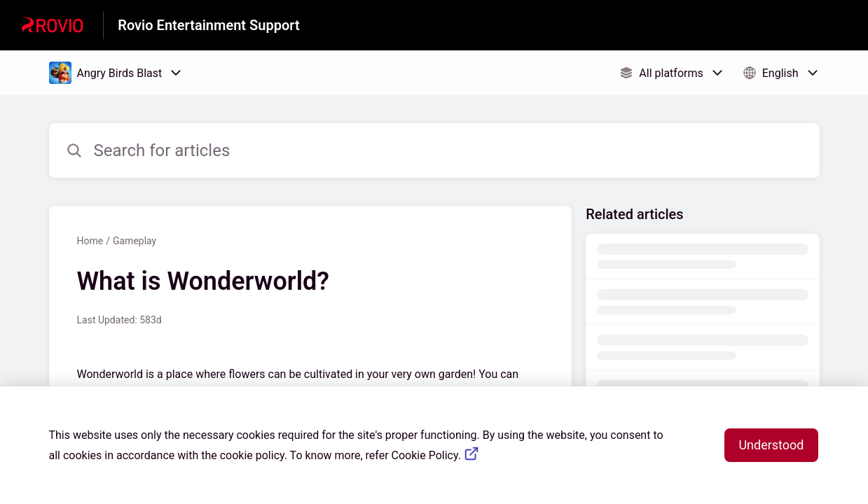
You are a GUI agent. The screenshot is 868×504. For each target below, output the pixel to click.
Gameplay (135, 241)
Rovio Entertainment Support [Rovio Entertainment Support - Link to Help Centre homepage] (208, 25)
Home (90, 241)
